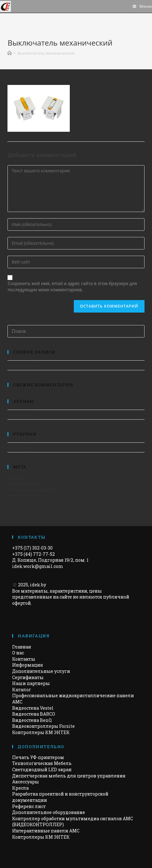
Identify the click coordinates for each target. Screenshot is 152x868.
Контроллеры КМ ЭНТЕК (41, 732)
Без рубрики (21, 447)
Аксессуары (26, 782)
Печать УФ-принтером (38, 757)
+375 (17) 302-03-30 (32, 548)
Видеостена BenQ (32, 720)
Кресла (20, 788)
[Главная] (9, 53)
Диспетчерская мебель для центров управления (69, 776)
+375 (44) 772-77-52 (33, 554)
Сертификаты (28, 677)
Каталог (22, 690)
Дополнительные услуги (41, 671)
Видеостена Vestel (33, 708)
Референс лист (29, 806)
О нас (18, 653)
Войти (14, 478)
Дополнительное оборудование (49, 812)
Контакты (24, 659)
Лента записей (23, 484)
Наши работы (22, 365)
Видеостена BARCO (34, 714)
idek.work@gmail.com (38, 566)
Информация (28, 665)
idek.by (38, 585)
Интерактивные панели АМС (46, 831)
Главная (22, 647)
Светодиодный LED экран (42, 769)
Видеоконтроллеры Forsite (43, 726)
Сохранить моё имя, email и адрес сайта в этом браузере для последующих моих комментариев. (72, 286)
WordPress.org (23, 495)
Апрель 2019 (20, 415)
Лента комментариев (30, 490)
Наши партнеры (31, 683)
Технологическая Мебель (42, 763)
